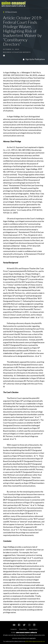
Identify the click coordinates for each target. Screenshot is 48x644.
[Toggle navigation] (45, 4)
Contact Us (14, 629)
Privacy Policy (23, 629)
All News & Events (11, 12)
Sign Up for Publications (34, 59)
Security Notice (33, 629)
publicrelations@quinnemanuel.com (35, 641)
